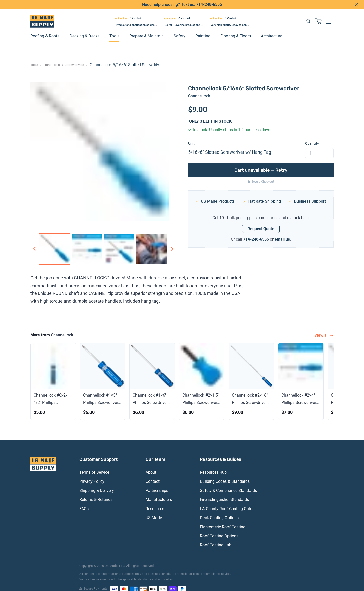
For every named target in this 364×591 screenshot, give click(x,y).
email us (282, 231)
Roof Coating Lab (216, 537)
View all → (324, 327)
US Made (154, 510)
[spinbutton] (319, 145)
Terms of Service (94, 464)
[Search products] (308, 13)
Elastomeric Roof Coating (223, 519)
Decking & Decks (84, 28)
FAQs (84, 501)
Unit (191, 135)
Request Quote (261, 221)
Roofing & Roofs (45, 28)
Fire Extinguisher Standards (224, 492)
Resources (155, 501)
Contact (153, 474)
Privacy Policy (92, 474)
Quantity (312, 135)
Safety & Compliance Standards (228, 483)
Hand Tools (52, 57)
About (151, 464)
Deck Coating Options (219, 510)
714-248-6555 (256, 231)
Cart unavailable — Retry (261, 162)
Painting (203, 28)
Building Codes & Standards (225, 474)
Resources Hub (213, 464)
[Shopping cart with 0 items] (318, 13)
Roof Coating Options (219, 528)
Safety (179, 28)
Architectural (272, 28)
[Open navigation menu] (329, 13)
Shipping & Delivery (97, 483)
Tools (114, 28)
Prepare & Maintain (146, 28)
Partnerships (157, 483)
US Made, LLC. (115, 558)
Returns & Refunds (96, 492)
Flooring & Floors (236, 28)
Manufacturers (159, 492)
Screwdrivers (75, 57)
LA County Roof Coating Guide (227, 501)
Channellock (199, 88)
